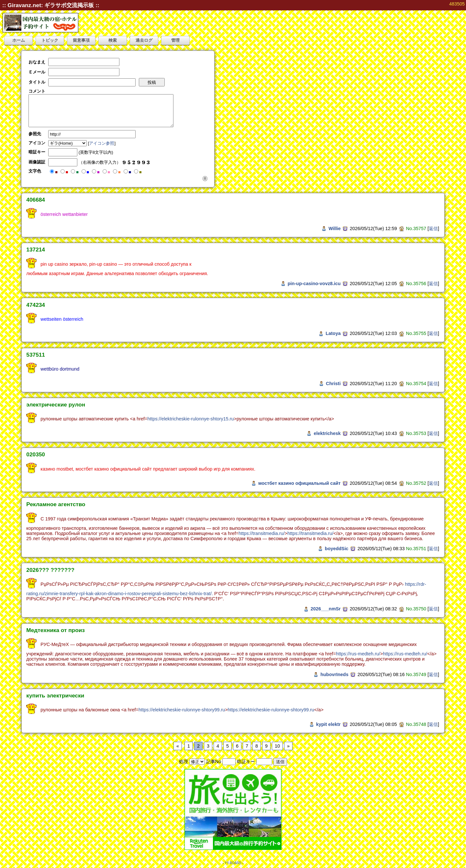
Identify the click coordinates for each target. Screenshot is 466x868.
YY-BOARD (233, 863)
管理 (175, 40)
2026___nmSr (326, 609)
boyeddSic (337, 549)
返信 (433, 228)
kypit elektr (328, 724)
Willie (334, 228)
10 (277, 746)
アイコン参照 (102, 143)
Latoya (333, 333)
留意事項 (81, 40)
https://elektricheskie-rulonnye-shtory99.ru (182, 710)
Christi (333, 384)
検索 (113, 40)
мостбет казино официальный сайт (300, 483)
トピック (50, 40)
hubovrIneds (334, 674)
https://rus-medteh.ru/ (358, 654)
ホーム (19, 40)
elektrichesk (327, 433)
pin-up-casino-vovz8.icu (314, 284)
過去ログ (144, 40)
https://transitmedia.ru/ (261, 533)
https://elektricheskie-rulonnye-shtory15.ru (190, 419)
